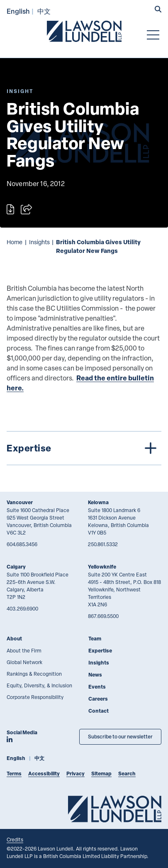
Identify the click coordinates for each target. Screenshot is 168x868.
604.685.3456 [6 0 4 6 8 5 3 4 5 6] (22, 544)
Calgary (16, 567)
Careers (98, 699)
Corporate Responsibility (35, 697)
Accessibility (44, 774)
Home (15, 242)
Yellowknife (102, 567)
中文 (44, 11)
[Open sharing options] (26, 209)
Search (127, 774)
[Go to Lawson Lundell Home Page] (84, 31)
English (18, 11)
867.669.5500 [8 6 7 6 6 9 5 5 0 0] (103, 616)
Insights (39, 242)
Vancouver (20, 502)
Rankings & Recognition (34, 674)
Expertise (100, 651)
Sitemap (101, 774)
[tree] (84, 448)
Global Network (24, 662)
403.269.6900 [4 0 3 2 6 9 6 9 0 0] (22, 608)
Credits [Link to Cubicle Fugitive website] (15, 839)
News (95, 675)
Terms (14, 774)
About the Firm (24, 650)
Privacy (75, 774)
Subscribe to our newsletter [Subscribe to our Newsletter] (120, 737)
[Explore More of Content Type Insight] (20, 91)
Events (97, 687)
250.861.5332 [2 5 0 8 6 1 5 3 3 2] (103, 544)
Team (95, 639)
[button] (158, 10)
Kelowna (98, 502)
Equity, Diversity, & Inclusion (39, 685)
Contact (99, 711)
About (14, 639)
